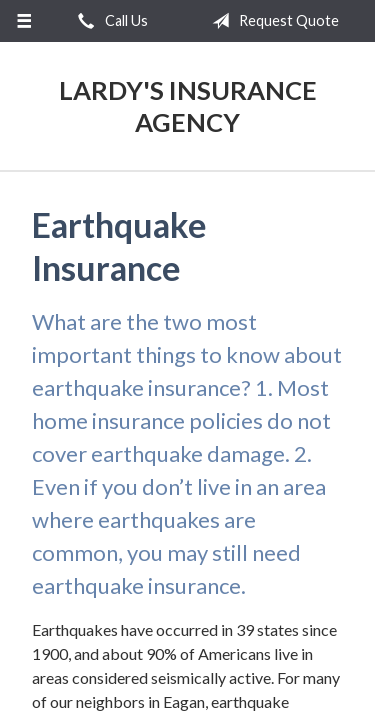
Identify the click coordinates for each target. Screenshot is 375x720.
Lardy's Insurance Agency (188, 106)
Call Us (109, 21)
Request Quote (271, 21)
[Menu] (24, 21)
